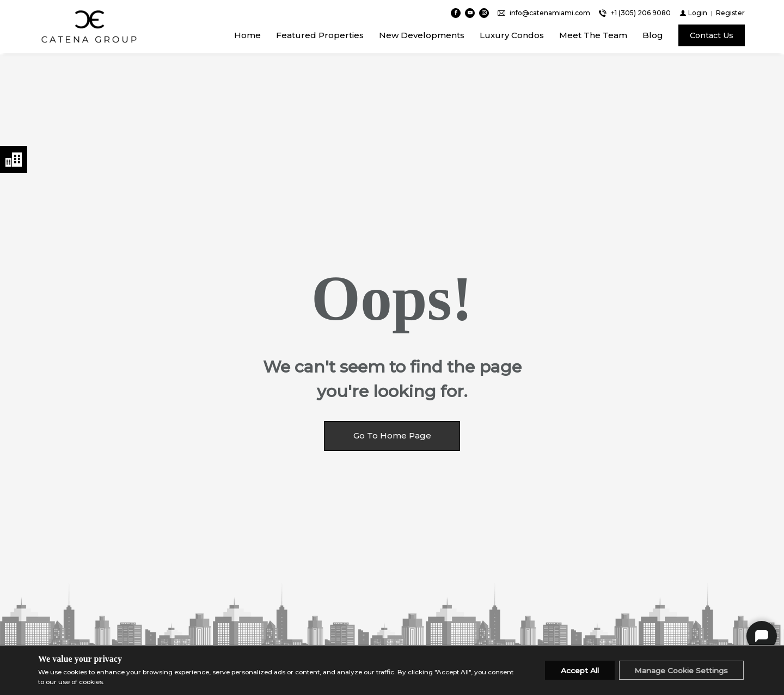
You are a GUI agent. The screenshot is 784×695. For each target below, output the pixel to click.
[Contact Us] (712, 36)
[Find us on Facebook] (456, 14)
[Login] (693, 14)
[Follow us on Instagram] (484, 14)
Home (247, 36)
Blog (653, 36)
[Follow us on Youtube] (470, 14)
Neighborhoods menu (14, 160)
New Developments (422, 36)
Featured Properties (320, 36)
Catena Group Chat (762, 636)
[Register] (730, 14)
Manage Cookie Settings (679, 670)
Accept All (574, 670)
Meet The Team (593, 36)
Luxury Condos (512, 36)
